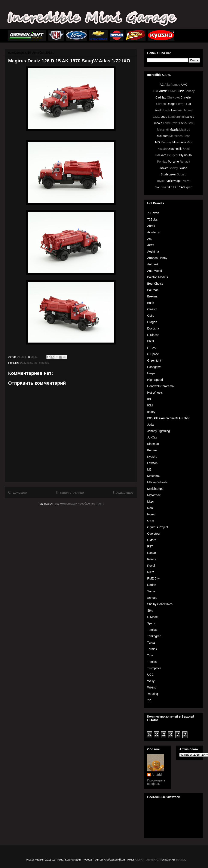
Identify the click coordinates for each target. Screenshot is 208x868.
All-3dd (157, 775)
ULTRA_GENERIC (147, 860)
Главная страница (70, 492)
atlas (29, 363)
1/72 (22, 363)
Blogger (180, 860)
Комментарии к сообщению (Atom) (82, 504)
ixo (36, 363)
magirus (44, 363)
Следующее (17, 492)
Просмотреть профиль (156, 782)
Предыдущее (123, 492)
